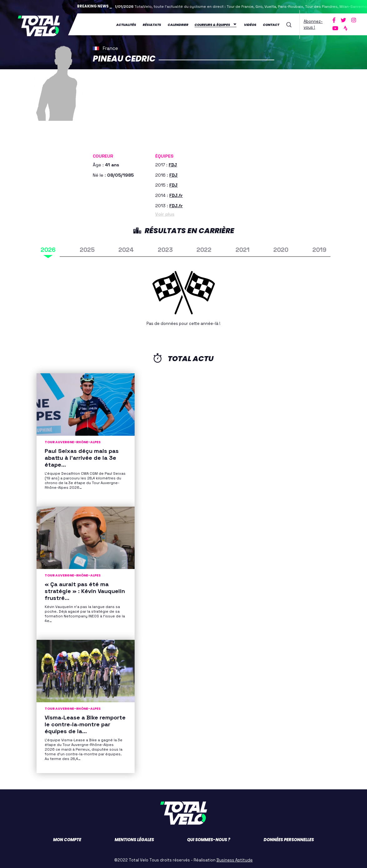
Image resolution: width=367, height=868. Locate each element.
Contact (272, 24)
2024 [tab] (126, 249)
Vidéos (251, 24)
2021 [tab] (243, 249)
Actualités (127, 24)
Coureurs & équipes (213, 24)
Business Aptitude (235, 859)
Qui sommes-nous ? (209, 839)
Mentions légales (134, 839)
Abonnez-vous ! (314, 24)
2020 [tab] (281, 249)
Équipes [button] (164, 155)
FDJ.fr (176, 194)
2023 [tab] (165, 249)
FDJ (173, 163)
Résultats (153, 24)
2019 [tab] (319, 249)
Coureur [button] (103, 155)
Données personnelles (289, 839)
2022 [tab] (204, 249)
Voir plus (165, 213)
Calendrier (179, 24)
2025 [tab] (87, 249)
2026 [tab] (48, 249)
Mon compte (67, 839)
